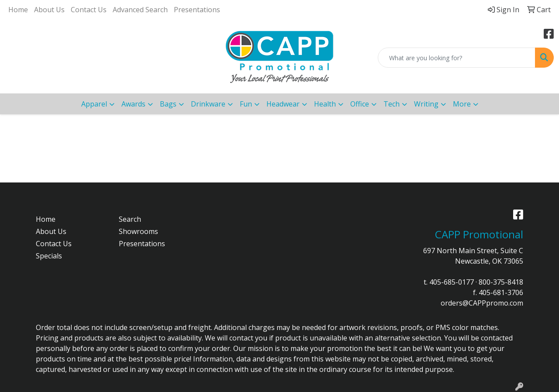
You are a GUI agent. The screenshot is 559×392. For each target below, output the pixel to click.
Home (18, 10)
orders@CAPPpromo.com (482, 303)
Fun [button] (246, 104)
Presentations (197, 10)
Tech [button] (392, 104)
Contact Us (89, 10)
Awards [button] (133, 104)
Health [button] (325, 104)
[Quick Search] (457, 58)
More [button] (462, 104)
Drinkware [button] (208, 104)
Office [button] (360, 104)
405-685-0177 (452, 282)
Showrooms (138, 231)
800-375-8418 (501, 282)
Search (130, 219)
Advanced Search (140, 10)
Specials (49, 256)
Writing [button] (426, 104)
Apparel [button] (94, 104)
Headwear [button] (283, 104)
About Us (49, 10)
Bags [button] (168, 104)
